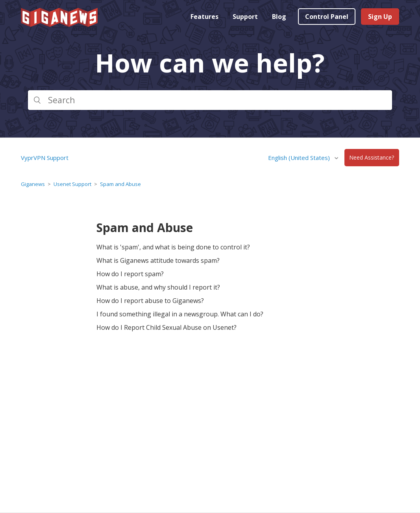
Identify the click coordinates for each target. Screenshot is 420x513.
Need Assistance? (372, 158)
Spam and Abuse (120, 184)
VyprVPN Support (45, 158)
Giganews (33, 184)
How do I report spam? (130, 274)
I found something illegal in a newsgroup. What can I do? (180, 314)
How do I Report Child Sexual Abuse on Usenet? (167, 327)
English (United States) (300, 158)
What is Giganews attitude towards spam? (158, 260)
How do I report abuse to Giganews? (150, 301)
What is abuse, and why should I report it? (158, 287)
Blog (279, 17)
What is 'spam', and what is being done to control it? (173, 247)
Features (204, 17)
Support (245, 17)
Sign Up (380, 17)
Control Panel (327, 17)
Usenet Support (72, 184)
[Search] (210, 100)
